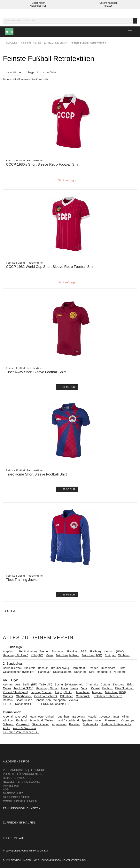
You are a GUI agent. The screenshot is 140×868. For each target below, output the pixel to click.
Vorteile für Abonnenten (23, 774)
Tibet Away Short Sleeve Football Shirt (36, 372)
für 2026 (108, 6)
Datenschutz (13, 793)
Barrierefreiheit (16, 797)
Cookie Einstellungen (20, 801)
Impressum (11, 786)
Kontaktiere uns (74, 860)
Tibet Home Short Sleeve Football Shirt (36, 474)
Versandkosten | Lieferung (24, 770)
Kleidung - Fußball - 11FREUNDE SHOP (44, 43)
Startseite (12, 43)
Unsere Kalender (108, 3)
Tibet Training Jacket (22, 580)
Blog (6, 860)
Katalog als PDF (38, 6)
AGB (6, 789)
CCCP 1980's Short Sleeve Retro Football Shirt (43, 164)
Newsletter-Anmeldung (21, 782)
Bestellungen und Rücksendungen (36, 860)
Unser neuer (38, 3)
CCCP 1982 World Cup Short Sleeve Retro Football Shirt (50, 267)
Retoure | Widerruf (18, 778)
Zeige (31, 72)
